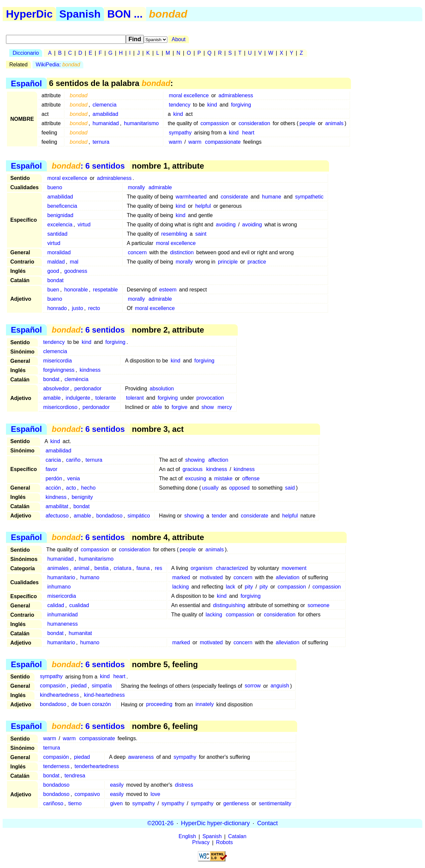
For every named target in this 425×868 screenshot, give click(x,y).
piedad (79, 686)
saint (201, 234)
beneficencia (62, 206)
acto (71, 488)
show (208, 407)
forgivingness (59, 370)
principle (228, 262)
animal (82, 568)
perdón (54, 478)
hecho (88, 488)
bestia (101, 568)
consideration (255, 123)
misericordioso (60, 407)
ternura (101, 142)
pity (249, 587)
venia (73, 478)
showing (195, 460)
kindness (90, 370)
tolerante (106, 398)
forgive (180, 407)
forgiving (241, 105)
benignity (82, 497)
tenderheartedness (97, 766)
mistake (223, 478)
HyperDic (29, 14)
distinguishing (229, 605)
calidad (56, 605)
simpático (139, 516)
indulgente (78, 398)
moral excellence (189, 95)
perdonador (88, 389)
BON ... (125, 14)
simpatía (102, 686)
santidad (58, 234)
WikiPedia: (58, 65)
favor (51, 469)
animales (58, 568)
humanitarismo (141, 123)
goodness (76, 271)
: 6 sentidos (88, 166)
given (116, 803)
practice (257, 262)
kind (212, 105)
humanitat (80, 633)
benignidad (60, 215)
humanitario (61, 577)
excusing (196, 478)
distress (184, 785)
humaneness (63, 624)
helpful (203, 206)
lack (230, 587)
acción (53, 488)
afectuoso (57, 516)
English (187, 837)
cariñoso (53, 803)
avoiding (226, 225)
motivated (211, 577)
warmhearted (191, 197)
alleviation (288, 577)
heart (248, 133)
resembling (174, 234)
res (158, 568)
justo (78, 308)
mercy (225, 407)
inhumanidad (63, 615)
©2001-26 (161, 823)
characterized (232, 568)
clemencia (105, 105)
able (157, 407)
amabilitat (57, 506)
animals (334, 123)
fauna (143, 568)
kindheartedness (59, 695)
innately (205, 705)
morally (136, 187)
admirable (160, 187)
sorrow (253, 686)
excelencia (60, 225)
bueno (55, 187)
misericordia (57, 361)
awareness (141, 757)
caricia (53, 460)
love (155, 794)
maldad (56, 262)
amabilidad (105, 114)
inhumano (59, 587)
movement (294, 568)
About (179, 39)
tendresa (75, 776)
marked (181, 577)
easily (117, 785)
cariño (73, 460)
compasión (53, 686)
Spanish (80, 14)
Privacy (201, 843)
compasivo (87, 794)
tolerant (135, 398)
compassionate (223, 142)
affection (218, 460)
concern (137, 252)
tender (219, 516)
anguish (280, 686)
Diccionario (26, 53)
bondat (56, 280)
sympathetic (309, 197)
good (53, 271)
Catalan (237, 837)
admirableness (236, 95)
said (290, 488)
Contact (267, 823)
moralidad (59, 252)
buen (53, 290)
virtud (84, 225)
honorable (76, 290)
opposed (239, 488)
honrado (57, 308)
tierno (75, 803)
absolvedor (56, 389)
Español (26, 83)
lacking (181, 587)
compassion (215, 123)
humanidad (106, 123)
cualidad (79, 605)
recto (94, 308)
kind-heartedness (104, 695)
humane (272, 197)
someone (318, 605)
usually (210, 488)
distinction (182, 252)
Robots (225, 843)
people (307, 123)
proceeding (159, 705)
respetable (105, 290)
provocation (210, 398)
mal (74, 262)
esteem (168, 290)
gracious (193, 469)
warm (175, 142)
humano (90, 577)
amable (52, 398)
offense (251, 478)
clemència (76, 379)
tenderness (56, 766)
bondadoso (109, 516)
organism (202, 568)
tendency (180, 105)
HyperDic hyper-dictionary (215, 823)
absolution (162, 389)
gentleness (236, 803)
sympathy (180, 133)
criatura (122, 568)
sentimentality (275, 803)
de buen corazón (91, 705)
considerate (234, 197)
